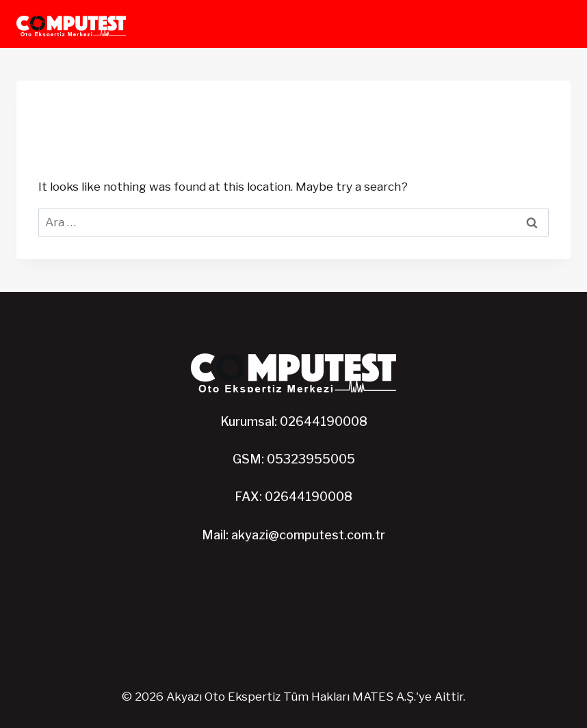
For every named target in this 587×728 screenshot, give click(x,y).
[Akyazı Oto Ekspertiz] (71, 24)
